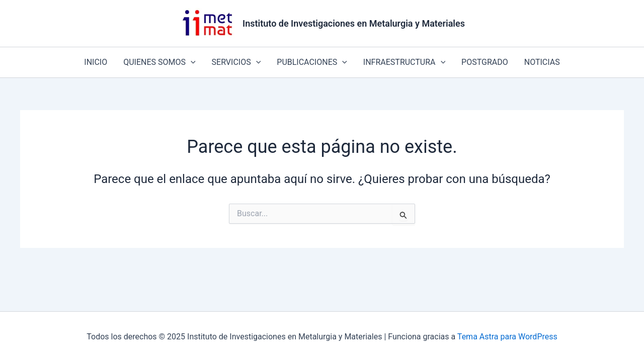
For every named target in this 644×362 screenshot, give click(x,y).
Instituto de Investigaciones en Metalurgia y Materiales (354, 23)
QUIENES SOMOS (159, 62)
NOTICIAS (542, 62)
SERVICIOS (236, 62)
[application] (191, 62)
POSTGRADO (485, 62)
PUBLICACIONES (312, 62)
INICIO (96, 62)
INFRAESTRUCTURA (404, 62)
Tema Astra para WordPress (507, 337)
